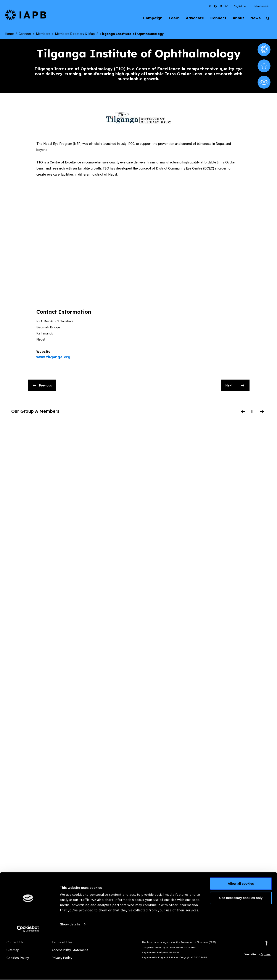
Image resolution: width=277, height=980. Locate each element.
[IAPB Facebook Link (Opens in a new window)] (215, 6)
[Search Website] (268, 19)
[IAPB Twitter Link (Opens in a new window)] (210, 6)
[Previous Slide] (243, 412)
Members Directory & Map (75, 34)
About (236, 18)
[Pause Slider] (253, 412)
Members (43, 34)
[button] (240, 6)
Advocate (191, 18)
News (254, 18)
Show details (70, 967)
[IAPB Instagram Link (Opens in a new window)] (227, 6)
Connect (215, 18)
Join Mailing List (249, 908)
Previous (42, 386)
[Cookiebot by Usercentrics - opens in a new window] (28, 972)
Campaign (146, 18)
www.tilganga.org (53, 357)
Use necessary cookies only (241, 941)
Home (9, 34)
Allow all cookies (241, 927)
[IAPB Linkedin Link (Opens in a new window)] (221, 6)
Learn (169, 18)
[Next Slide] (262, 412)
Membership (262, 6)
